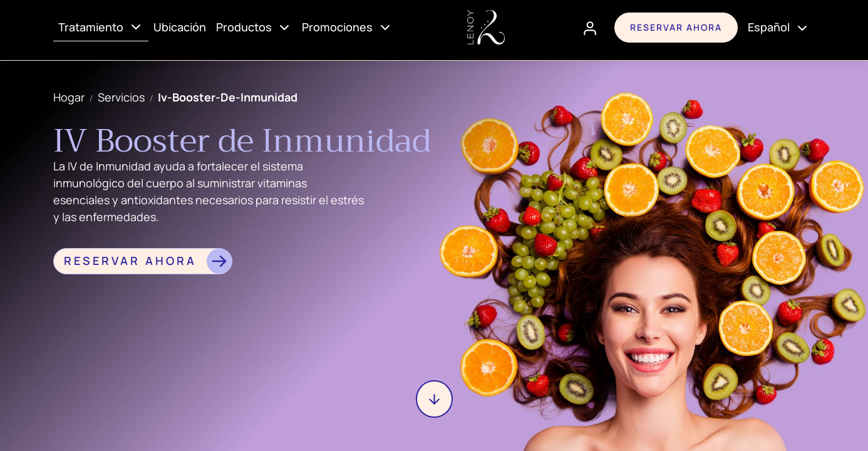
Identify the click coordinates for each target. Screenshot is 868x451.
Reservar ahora (676, 27)
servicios (121, 97)
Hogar (69, 97)
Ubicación (180, 27)
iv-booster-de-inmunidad (228, 97)
